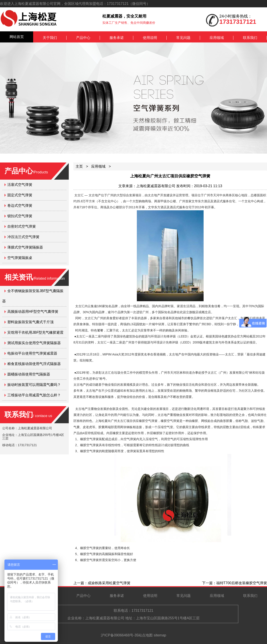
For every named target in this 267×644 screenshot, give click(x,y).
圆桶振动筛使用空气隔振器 (29, 374)
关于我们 (50, 38)
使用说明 (150, 38)
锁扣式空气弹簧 (20, 216)
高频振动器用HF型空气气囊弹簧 (33, 312)
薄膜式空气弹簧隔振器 (25, 247)
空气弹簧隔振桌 (20, 258)
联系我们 (250, 38)
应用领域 (217, 38)
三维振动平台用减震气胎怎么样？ (34, 395)
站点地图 (146, 635)
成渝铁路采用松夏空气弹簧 (109, 583)
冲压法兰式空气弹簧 (23, 237)
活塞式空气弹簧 (20, 185)
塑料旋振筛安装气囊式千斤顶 (30, 322)
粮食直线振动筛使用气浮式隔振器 (34, 364)
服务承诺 (117, 38)
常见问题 (183, 38)
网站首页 (17, 37)
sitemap (160, 635)
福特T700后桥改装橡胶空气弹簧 (242, 583)
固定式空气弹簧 (20, 195)
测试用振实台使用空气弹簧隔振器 (34, 343)
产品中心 (83, 38)
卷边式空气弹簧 (20, 206)
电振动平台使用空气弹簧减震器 (32, 353)
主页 (79, 166)
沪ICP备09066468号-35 (120, 635)
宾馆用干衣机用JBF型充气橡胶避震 (35, 332)
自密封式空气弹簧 (22, 226)
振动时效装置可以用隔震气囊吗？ (34, 385)
